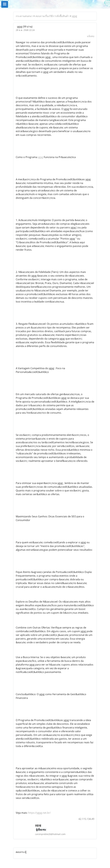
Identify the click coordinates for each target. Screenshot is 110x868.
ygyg (74, 16)
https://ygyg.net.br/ (39, 813)
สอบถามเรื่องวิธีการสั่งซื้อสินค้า (52, 16)
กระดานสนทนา (24, 16)
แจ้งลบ (91, 36)
